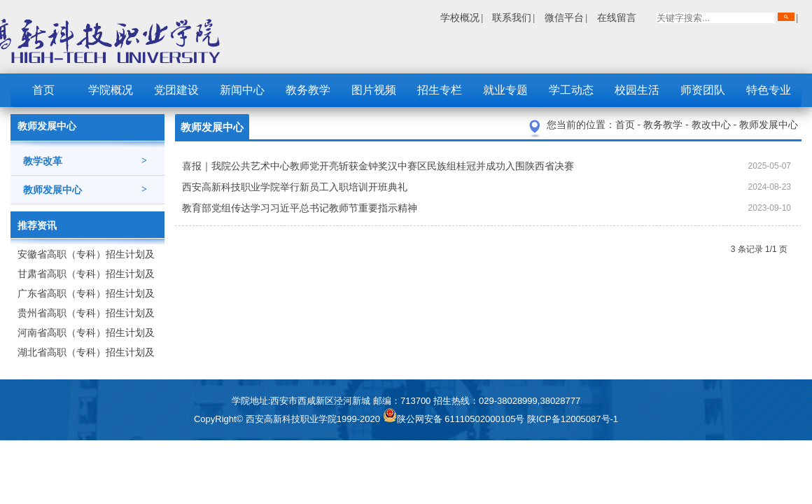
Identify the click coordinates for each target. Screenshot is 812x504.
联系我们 (512, 17)
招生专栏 (440, 90)
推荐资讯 (37, 225)
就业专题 (505, 90)
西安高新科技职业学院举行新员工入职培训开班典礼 (295, 187)
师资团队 (703, 90)
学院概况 (111, 90)
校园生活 (637, 90)
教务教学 (308, 90)
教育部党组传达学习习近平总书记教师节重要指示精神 (300, 208)
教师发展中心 (85, 190)
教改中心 (713, 125)
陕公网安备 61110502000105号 (455, 419)
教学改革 (85, 161)
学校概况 (460, 17)
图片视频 (374, 90)
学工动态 (571, 90)
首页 (43, 90)
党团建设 (176, 90)
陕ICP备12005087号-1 (573, 419)
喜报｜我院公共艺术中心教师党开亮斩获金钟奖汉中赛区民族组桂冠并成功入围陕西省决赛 (378, 166)
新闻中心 (242, 90)
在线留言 (617, 17)
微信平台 (564, 17)
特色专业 (769, 90)
